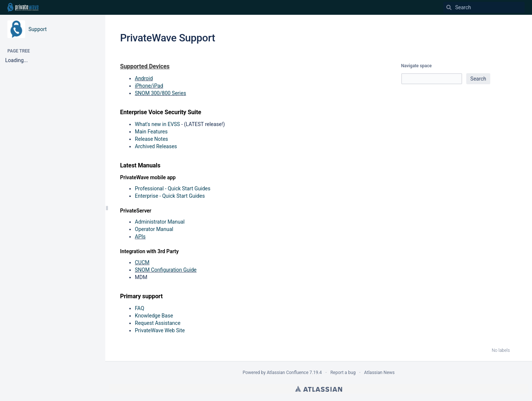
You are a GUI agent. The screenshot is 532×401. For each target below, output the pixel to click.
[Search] (449, 7)
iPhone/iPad (149, 86)
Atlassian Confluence (288, 373)
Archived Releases (156, 146)
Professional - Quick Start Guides (173, 188)
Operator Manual (154, 229)
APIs (140, 237)
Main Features (151, 132)
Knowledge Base (154, 316)
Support (37, 29)
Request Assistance (158, 323)
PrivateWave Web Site (160, 330)
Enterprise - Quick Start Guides (170, 196)
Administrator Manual (160, 222)
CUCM (142, 262)
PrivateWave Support (168, 38)
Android (144, 78)
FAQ (139, 308)
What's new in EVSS (157, 124)
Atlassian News (380, 373)
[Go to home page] (23, 7)
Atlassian (319, 389)
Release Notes (151, 139)
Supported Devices (145, 66)
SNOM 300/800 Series (161, 93)
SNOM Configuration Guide (166, 270)
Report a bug (343, 373)
